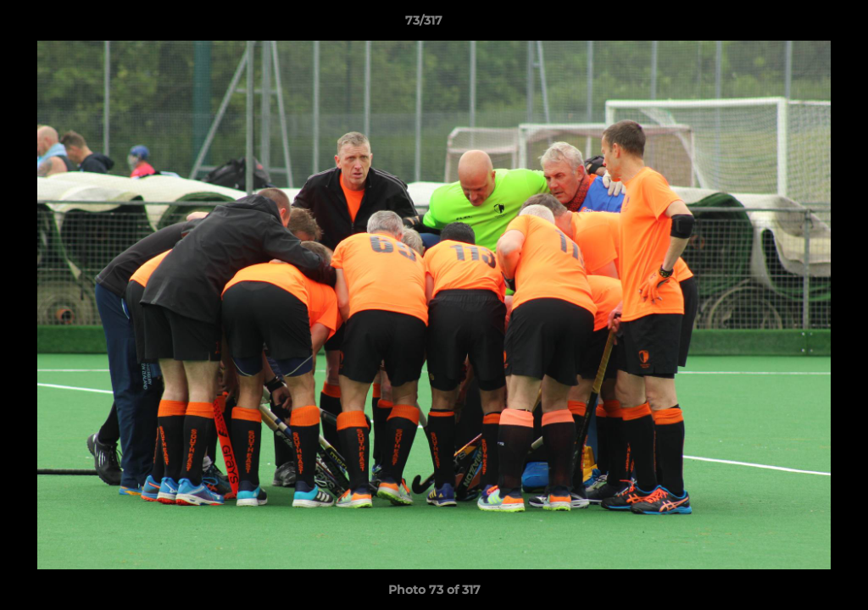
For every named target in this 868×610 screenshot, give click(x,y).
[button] (797, 25)
